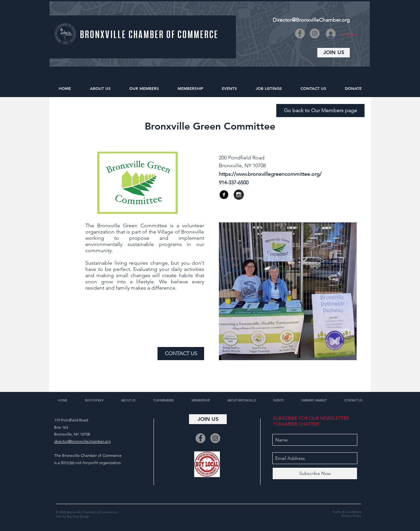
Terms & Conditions (347, 512)
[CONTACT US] (181, 354)
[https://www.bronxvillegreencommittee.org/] (283, 174)
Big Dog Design (78, 516)
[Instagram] (315, 33)
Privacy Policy (351, 516)
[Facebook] (300, 33)
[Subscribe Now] (315, 473)
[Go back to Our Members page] (320, 111)
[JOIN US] (334, 53)
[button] (271, 183)
